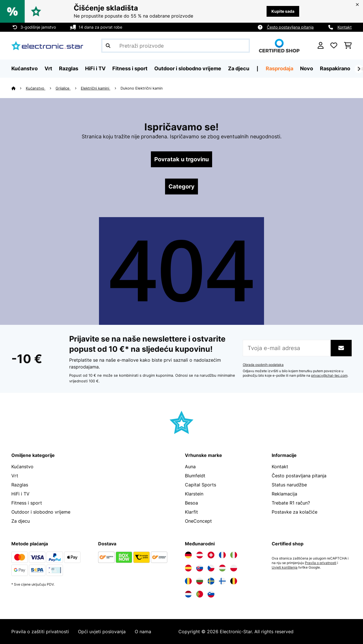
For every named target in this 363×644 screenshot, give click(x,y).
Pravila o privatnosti (321, 563)
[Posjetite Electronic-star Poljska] (234, 568)
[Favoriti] (334, 46)
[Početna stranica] (19, 88)
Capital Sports (201, 485)
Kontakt (345, 27)
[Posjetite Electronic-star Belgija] (234, 581)
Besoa (191, 503)
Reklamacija (284, 494)
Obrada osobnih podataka (263, 365)
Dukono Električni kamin (142, 88)
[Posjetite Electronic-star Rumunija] (188, 581)
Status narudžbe (289, 485)
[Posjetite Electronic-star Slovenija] (211, 594)
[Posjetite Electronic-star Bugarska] (200, 581)
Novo (307, 68)
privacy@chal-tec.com (329, 376)
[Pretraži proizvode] (176, 46)
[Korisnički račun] (321, 46)
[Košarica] (348, 46)
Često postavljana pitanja (290, 27)
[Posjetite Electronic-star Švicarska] (211, 555)
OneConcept (198, 521)
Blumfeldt (195, 476)
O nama (143, 632)
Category (181, 187)
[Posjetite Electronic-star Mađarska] (222, 568)
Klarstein (194, 494)
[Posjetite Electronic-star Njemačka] (188, 555)
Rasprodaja (279, 68)
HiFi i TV (20, 494)
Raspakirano (335, 68)
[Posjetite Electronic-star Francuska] (222, 555)
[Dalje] (359, 69)
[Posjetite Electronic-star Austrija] (200, 555)
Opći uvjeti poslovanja (102, 632)
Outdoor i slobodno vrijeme (41, 512)
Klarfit (191, 512)
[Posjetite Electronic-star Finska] (222, 581)
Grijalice (63, 88)
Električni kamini (96, 88)
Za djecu (21, 521)
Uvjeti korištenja (285, 567)
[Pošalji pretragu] (108, 46)
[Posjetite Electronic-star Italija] (234, 555)
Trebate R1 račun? (291, 503)
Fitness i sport (27, 503)
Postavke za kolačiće (295, 512)
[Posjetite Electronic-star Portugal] (200, 594)
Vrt (15, 476)
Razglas (20, 485)
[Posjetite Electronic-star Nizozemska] (188, 594)
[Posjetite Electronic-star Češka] (211, 568)
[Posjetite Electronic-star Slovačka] (200, 568)
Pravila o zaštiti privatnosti (40, 632)
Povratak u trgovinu (181, 159)
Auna (190, 467)
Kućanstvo (36, 88)
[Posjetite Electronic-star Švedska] (211, 581)
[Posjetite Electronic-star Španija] (188, 568)
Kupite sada (283, 11)
